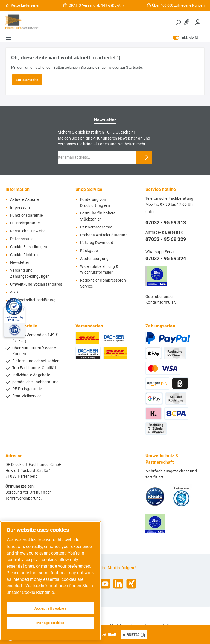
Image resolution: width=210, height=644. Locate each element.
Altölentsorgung (94, 259)
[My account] (198, 22)
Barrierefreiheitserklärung (33, 300)
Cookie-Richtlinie (25, 255)
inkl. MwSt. (186, 38)
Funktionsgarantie (26, 215)
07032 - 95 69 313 (166, 223)
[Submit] (147, 157)
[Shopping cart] (204, 19)
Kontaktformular (160, 302)
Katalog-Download (97, 243)
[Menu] (8, 38)
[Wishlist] (188, 22)
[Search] (178, 22)
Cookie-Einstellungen (29, 247)
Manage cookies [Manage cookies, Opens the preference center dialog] (50, 623)
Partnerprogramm (96, 227)
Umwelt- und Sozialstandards (36, 284)
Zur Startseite (27, 80)
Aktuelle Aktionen (25, 200)
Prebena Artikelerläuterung (104, 235)
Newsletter (20, 262)
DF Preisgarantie (25, 223)
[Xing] (131, 584)
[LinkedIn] (118, 584)
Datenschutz (21, 239)
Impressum (20, 208)
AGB (14, 292)
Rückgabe (89, 251)
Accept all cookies (50, 608)
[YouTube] (105, 584)
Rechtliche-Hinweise (28, 231)
